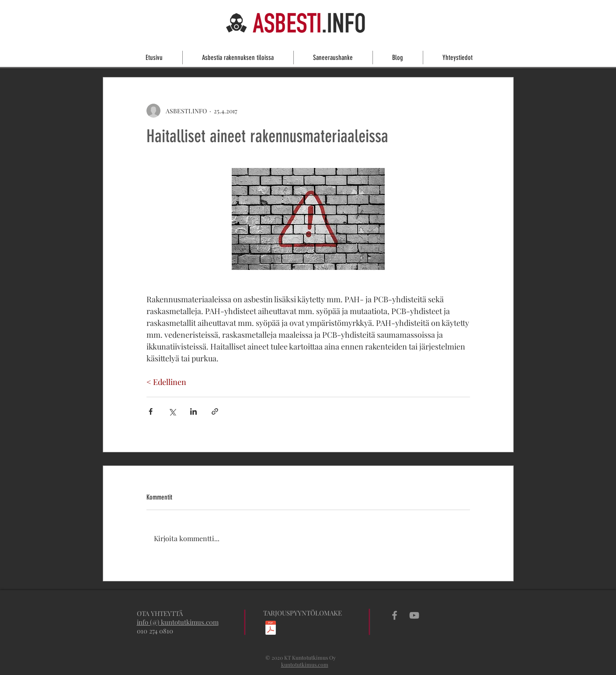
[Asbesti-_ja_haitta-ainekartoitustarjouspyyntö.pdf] (271, 629)
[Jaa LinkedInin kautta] (193, 411)
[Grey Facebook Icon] (395, 615)
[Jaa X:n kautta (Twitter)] (172, 411)
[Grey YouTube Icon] (414, 615)
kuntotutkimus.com (305, 665)
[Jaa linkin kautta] (215, 411)
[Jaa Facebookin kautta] (151, 411)
